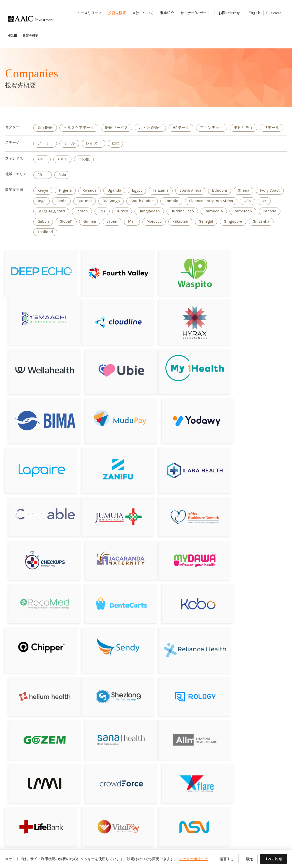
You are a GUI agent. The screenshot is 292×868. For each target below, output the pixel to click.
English (254, 13)
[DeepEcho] (39, 283)
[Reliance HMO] (182, 555)
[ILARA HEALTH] (182, 425)
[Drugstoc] (253, 682)
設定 (249, 859)
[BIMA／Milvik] (110, 378)
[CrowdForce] (182, 640)
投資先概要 (117, 13)
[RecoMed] (110, 510)
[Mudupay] (182, 376)
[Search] (274, 13)
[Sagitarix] (182, 469)
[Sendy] (110, 552)
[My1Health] (39, 374)
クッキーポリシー (194, 859)
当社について (143, 13)
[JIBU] (110, 724)
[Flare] (253, 640)
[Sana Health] (253, 599)
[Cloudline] (39, 330)
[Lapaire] (39, 424)
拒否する (227, 859)
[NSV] (182, 682)
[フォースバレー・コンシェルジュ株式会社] (110, 283)
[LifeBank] (39, 682)
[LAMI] (110, 640)
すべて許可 (273, 859)
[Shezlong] (39, 599)
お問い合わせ (229, 13)
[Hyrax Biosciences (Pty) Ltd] (110, 330)
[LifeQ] (253, 724)
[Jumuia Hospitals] (39, 469)
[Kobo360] (253, 510)
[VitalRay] (110, 682)
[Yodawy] (253, 378)
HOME (12, 36)
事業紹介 (167, 13)
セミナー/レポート (195, 13)
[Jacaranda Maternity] (253, 469)
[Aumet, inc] (39, 765)
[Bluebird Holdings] (182, 724)
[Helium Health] (253, 552)
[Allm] (39, 640)
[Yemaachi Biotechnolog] (253, 283)
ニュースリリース (88, 13)
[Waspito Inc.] (182, 283)
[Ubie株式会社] (253, 329)
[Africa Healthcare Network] (110, 469)
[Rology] (110, 599)
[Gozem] (182, 599)
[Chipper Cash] (39, 552)
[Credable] (253, 419)
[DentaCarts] (182, 510)
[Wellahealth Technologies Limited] (182, 330)
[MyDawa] (39, 510)
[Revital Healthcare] (39, 724)
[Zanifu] (110, 424)
